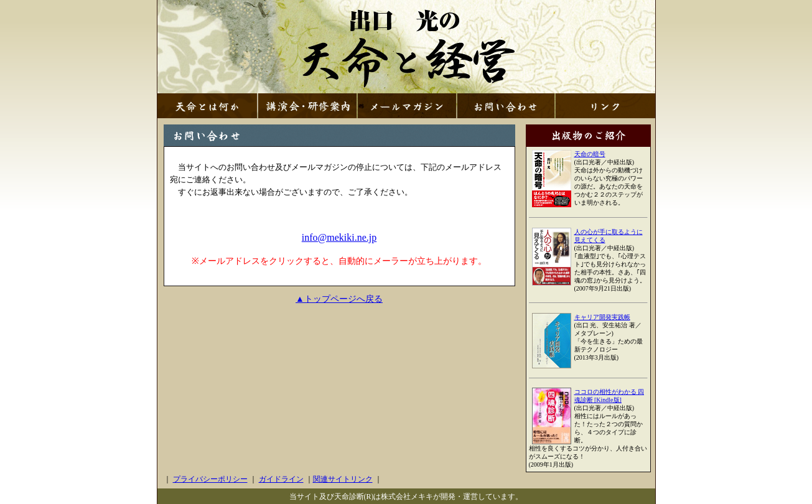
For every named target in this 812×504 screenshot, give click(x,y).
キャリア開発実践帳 (602, 317)
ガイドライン (281, 479)
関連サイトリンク (343, 479)
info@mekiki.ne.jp (339, 237)
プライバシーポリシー (210, 479)
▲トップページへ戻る (339, 299)
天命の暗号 (590, 154)
